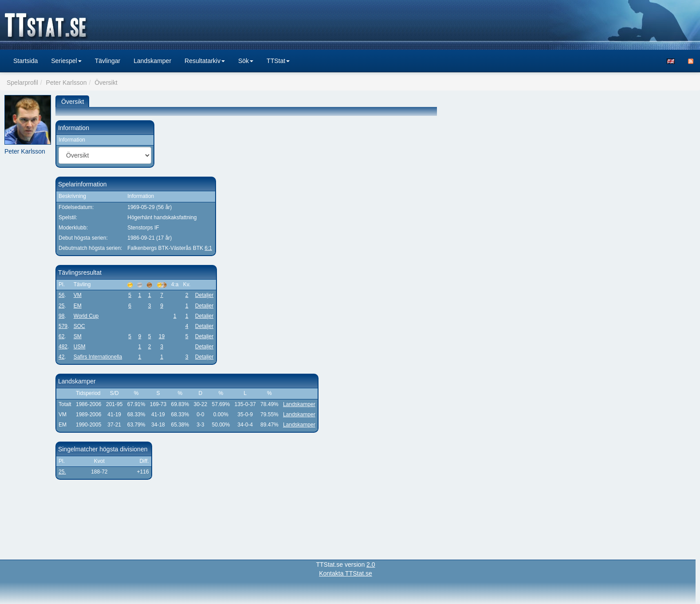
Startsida (26, 61)
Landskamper (152, 61)
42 (61, 357)
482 (63, 347)
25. (62, 472)
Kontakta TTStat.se (346, 573)
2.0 (371, 565)
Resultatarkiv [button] (205, 61)
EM (78, 306)
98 (61, 316)
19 (162, 336)
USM (80, 347)
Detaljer (204, 295)
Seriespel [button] (66, 61)
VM (78, 295)
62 (61, 336)
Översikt (73, 102)
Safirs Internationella (98, 357)
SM (78, 336)
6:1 (208, 248)
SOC (79, 326)
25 (61, 306)
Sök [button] (246, 61)
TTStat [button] (278, 61)
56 (61, 295)
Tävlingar (108, 61)
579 (63, 326)
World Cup (86, 316)
